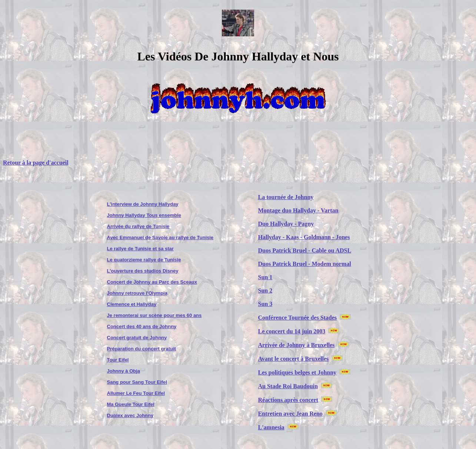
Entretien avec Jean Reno (290, 414)
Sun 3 (265, 304)
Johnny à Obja (124, 371)
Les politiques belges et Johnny (297, 372)
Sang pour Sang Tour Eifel (137, 382)
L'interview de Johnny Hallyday (143, 204)
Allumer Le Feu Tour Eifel (136, 393)
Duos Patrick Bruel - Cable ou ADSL (305, 250)
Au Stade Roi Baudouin (288, 386)
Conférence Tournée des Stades (298, 318)
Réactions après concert (288, 400)
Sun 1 (265, 277)
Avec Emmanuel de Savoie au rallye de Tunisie (160, 237)
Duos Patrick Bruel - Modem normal (305, 264)
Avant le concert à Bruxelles (294, 359)
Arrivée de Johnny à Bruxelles (297, 345)
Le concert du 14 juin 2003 (292, 331)
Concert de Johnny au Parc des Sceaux (152, 282)
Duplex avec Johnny (130, 415)
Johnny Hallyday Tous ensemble (144, 215)
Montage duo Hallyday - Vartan (298, 210)
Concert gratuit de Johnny (137, 338)
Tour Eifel (118, 360)
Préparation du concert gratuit (142, 349)
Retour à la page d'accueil (36, 163)
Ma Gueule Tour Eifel (131, 404)
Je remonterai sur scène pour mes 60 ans (154, 315)
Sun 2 (265, 290)
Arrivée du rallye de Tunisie (138, 226)
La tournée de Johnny (286, 197)
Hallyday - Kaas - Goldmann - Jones (304, 237)
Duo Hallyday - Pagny (286, 224)
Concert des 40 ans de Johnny (142, 326)
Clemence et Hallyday (132, 304)
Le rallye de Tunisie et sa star (140, 249)
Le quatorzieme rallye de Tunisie (144, 260)
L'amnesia (271, 427)
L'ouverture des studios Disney (143, 271)
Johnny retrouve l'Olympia (137, 293)
